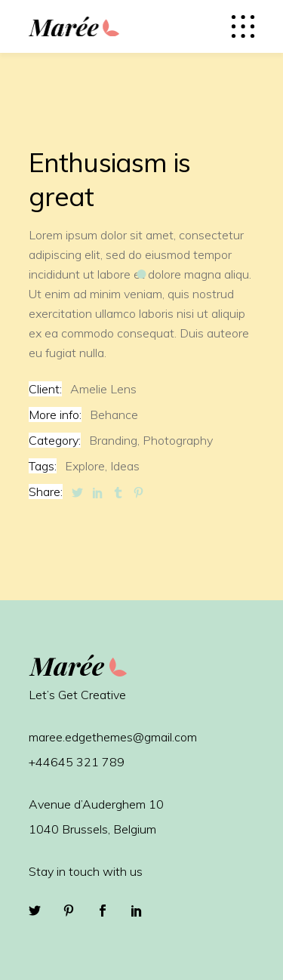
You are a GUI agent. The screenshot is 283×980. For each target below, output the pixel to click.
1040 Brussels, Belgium (92, 829)
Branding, (114, 440)
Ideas (125, 466)
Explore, (86, 466)
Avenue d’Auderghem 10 (96, 804)
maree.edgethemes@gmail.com (113, 737)
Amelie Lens (103, 389)
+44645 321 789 (77, 762)
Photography (178, 440)
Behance (114, 414)
